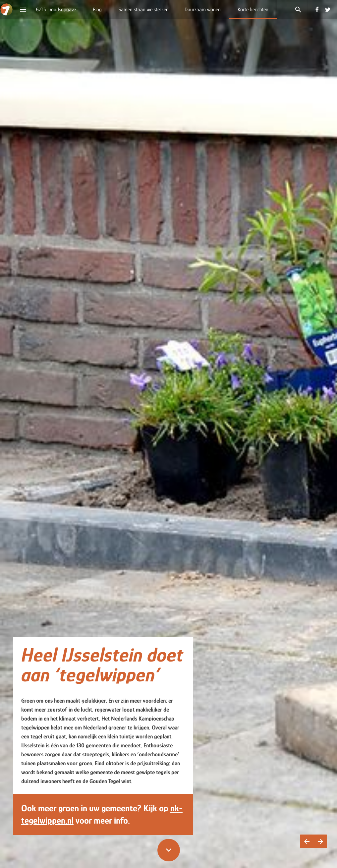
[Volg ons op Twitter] (328, 10)
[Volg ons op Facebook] (317, 10)
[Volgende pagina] (320, 841)
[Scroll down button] (169, 850)
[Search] (298, 9)
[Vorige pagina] (307, 841)
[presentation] (168, 434)
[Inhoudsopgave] (23, 9)
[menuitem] (60, 9)
